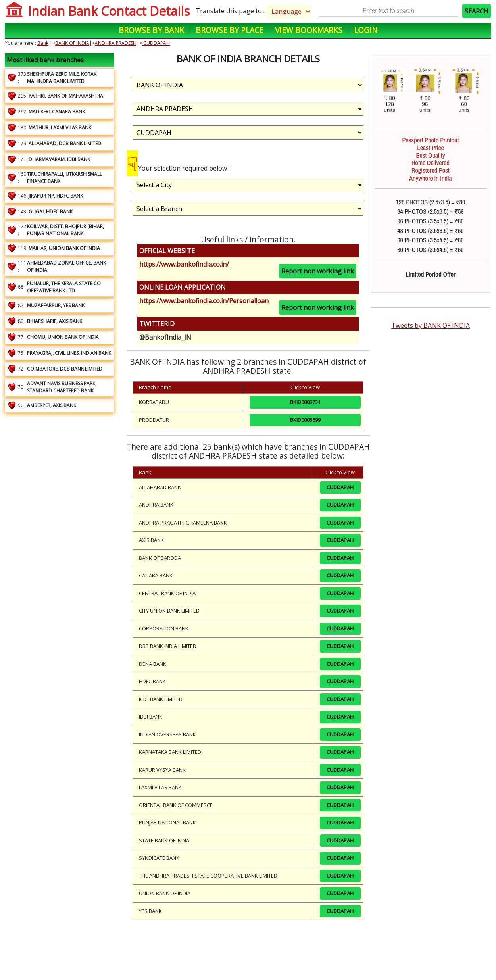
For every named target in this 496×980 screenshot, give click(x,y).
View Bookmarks (309, 30)
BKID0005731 (305, 402)
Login (366, 30)
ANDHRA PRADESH (116, 43)
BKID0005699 (305, 420)
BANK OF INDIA (72, 43)
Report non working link (318, 271)
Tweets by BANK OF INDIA (431, 325)
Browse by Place (230, 30)
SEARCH (477, 11)
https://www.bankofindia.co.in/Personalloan (204, 301)
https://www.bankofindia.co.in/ (184, 264)
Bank (43, 43)
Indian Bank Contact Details (109, 11)
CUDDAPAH (156, 43)
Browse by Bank (151, 30)
